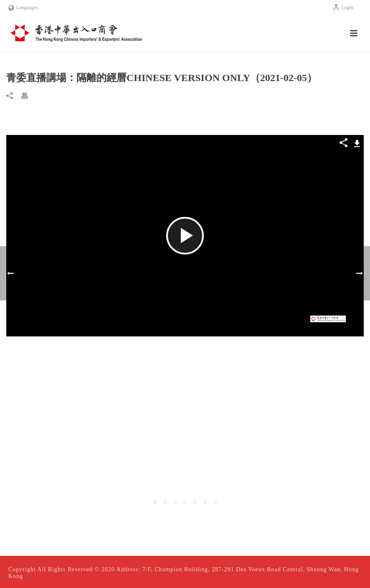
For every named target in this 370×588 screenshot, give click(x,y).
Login (343, 8)
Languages (23, 8)
